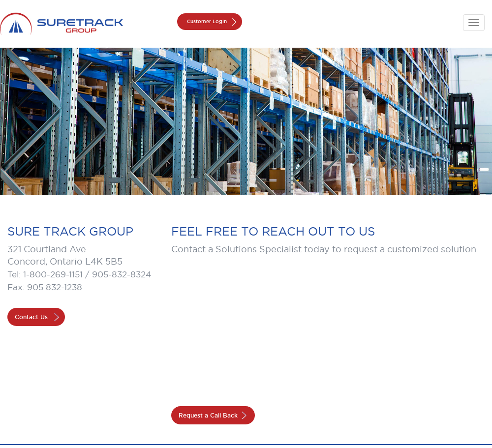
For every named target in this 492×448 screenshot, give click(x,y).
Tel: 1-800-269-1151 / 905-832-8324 (79, 274)
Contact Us (31, 317)
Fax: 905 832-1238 (45, 287)
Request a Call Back (208, 415)
